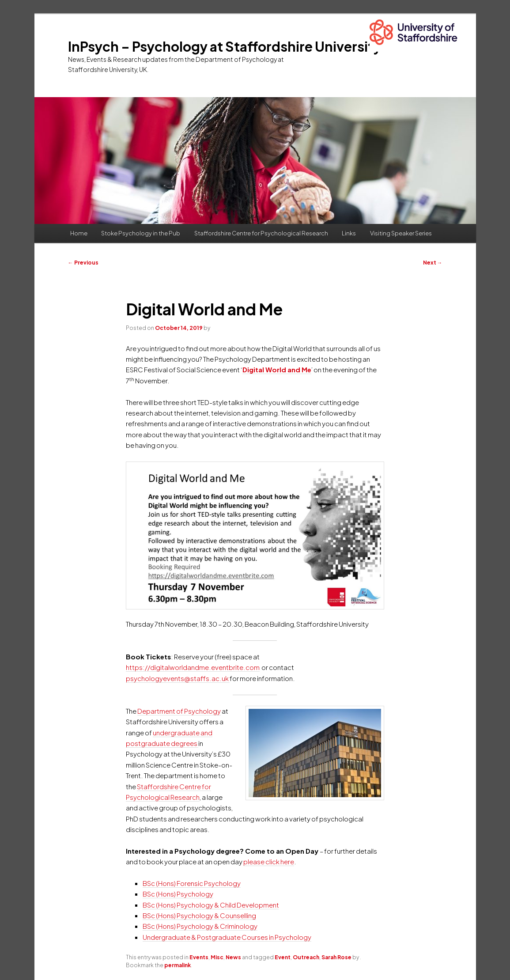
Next (433, 263)
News (233, 957)
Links (349, 233)
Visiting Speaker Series (401, 233)
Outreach (306, 957)
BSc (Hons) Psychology (178, 894)
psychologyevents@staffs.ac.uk (178, 678)
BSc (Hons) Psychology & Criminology (200, 926)
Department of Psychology (179, 711)
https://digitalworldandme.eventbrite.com (193, 667)
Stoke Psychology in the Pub (141, 233)
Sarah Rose (336, 957)
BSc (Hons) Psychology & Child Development (211, 905)
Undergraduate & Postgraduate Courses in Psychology (227, 937)
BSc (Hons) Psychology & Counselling (199, 915)
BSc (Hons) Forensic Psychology (192, 883)
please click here (269, 861)
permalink (178, 965)
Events (199, 957)
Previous (83, 263)
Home (79, 233)
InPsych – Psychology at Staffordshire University (225, 46)
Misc (217, 957)
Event (283, 957)
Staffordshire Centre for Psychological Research (261, 233)
